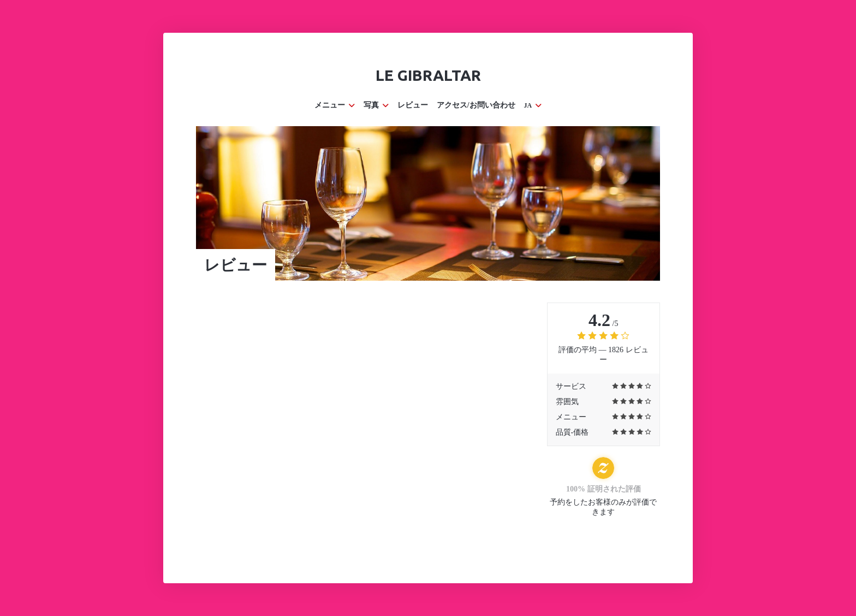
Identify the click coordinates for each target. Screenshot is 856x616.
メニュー (335, 105)
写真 (376, 105)
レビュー (413, 105)
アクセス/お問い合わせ (476, 105)
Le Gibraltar (428, 75)
